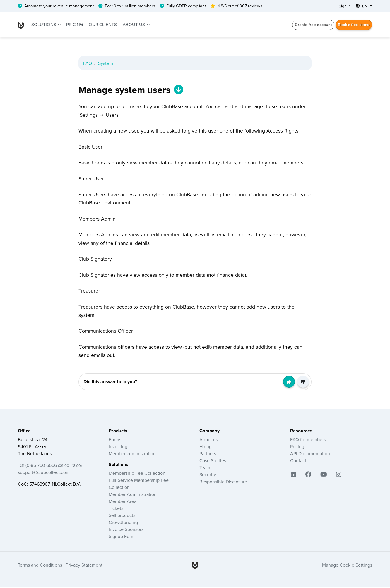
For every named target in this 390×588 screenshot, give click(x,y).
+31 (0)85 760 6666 (50, 466)
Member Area (123, 502)
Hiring (206, 447)
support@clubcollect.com (44, 473)
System (106, 63)
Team (205, 468)
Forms (115, 440)
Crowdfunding (123, 523)
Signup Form (122, 537)
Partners (208, 454)
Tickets (116, 509)
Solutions (44, 25)
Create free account (312, 25)
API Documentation (310, 454)
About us (134, 25)
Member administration (132, 454)
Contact (298, 461)
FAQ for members (308, 440)
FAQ (88, 63)
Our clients (103, 25)
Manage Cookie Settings (347, 565)
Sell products (122, 516)
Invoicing (118, 447)
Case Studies (213, 461)
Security (208, 475)
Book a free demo (353, 25)
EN (362, 6)
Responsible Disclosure (223, 482)
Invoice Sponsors (126, 530)
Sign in (344, 6)
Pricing (75, 25)
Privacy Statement (84, 565)
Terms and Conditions (40, 565)
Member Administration (133, 495)
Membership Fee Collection (137, 474)
